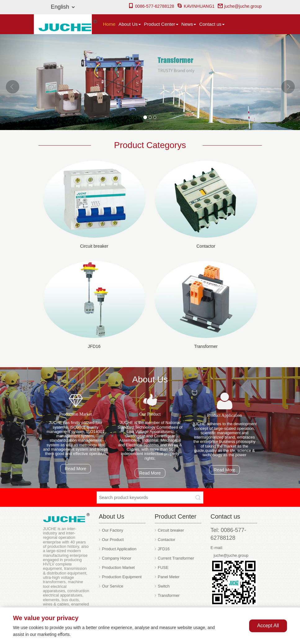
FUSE (163, 567)
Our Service (113, 586)
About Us (130, 24)
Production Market (119, 567)
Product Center (161, 24)
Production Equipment (122, 577)
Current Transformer (176, 558)
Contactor (206, 246)
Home (109, 24)
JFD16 (94, 346)
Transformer (206, 346)
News (189, 24)
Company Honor (117, 558)
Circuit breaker (94, 246)
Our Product (113, 540)
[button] (22, 82)
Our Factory (113, 530)
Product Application (119, 549)
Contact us (212, 24)
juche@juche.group (240, 6)
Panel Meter (169, 577)
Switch (164, 586)
